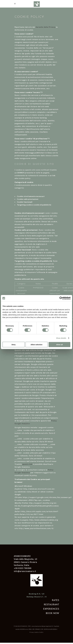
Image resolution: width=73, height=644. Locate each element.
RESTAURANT (52, 605)
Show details (61, 338)
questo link (27, 464)
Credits (41, 632)
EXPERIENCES (51, 609)
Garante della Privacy (46, 27)
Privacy (32, 632)
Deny (14, 345)
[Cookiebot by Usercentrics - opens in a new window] (61, 298)
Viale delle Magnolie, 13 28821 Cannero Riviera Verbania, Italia (25, 562)
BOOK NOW (52, 613)
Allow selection (36, 345)
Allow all (59, 345)
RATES (56, 600)
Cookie (36, 632)
